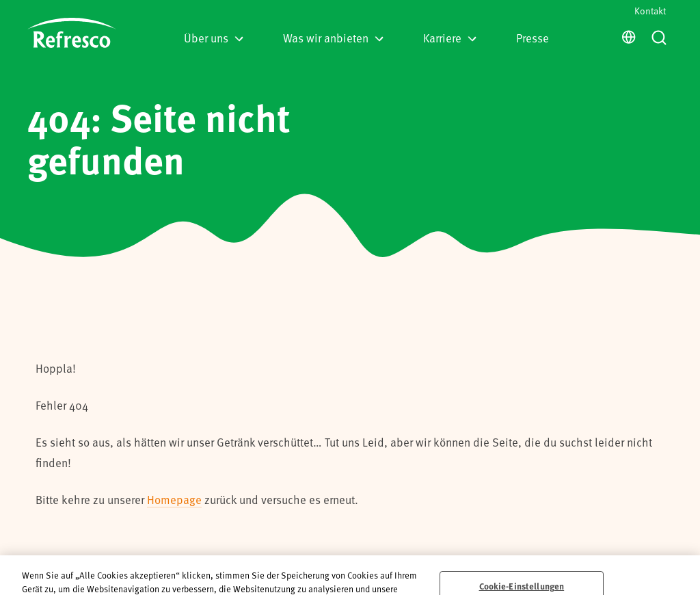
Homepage (174, 499)
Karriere (450, 38)
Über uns (214, 38)
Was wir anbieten (333, 38)
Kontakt (650, 11)
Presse (533, 38)
